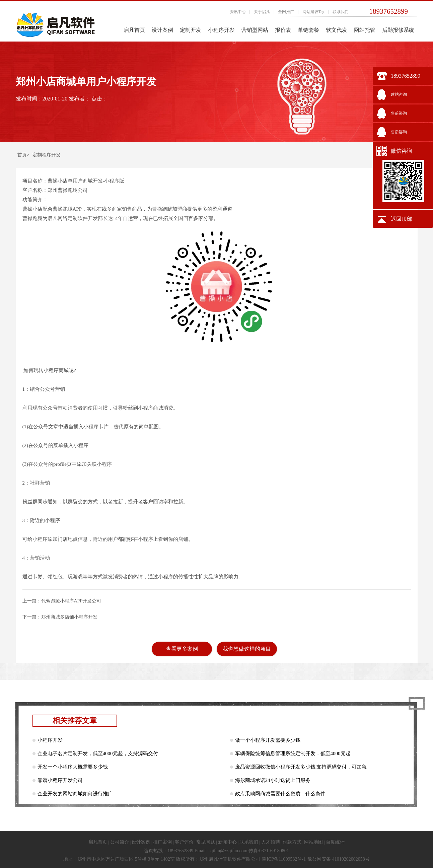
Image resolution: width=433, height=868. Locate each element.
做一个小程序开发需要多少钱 (268, 740)
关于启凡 (262, 12)
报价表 (283, 30)
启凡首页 (134, 30)
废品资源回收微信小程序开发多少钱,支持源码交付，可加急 (301, 767)
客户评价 (184, 842)
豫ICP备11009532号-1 (284, 859)
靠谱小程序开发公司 (60, 780)
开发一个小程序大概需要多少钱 (73, 767)
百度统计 (335, 842)
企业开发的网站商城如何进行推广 (75, 794)
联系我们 (341, 12)
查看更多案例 (182, 649)
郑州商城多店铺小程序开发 (69, 617)
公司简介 (120, 842)
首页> (23, 155)
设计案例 (162, 30)
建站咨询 (399, 94)
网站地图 (313, 842)
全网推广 (286, 12)
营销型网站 (255, 30)
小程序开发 (221, 30)
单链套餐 (308, 30)
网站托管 (365, 30)
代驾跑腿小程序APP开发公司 (71, 601)
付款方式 (292, 842)
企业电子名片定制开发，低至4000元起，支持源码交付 (98, 753)
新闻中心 (227, 842)
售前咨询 (399, 113)
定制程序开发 (47, 155)
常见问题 (206, 842)
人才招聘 (271, 842)
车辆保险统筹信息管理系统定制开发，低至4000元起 (293, 753)
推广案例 (162, 842)
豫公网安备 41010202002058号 (339, 859)
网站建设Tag (313, 12)
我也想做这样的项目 (247, 649)
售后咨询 (399, 132)
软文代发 (337, 30)
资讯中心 (238, 12)
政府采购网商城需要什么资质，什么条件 (280, 794)
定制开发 (191, 30)
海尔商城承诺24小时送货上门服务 (273, 780)
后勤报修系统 (398, 30)
